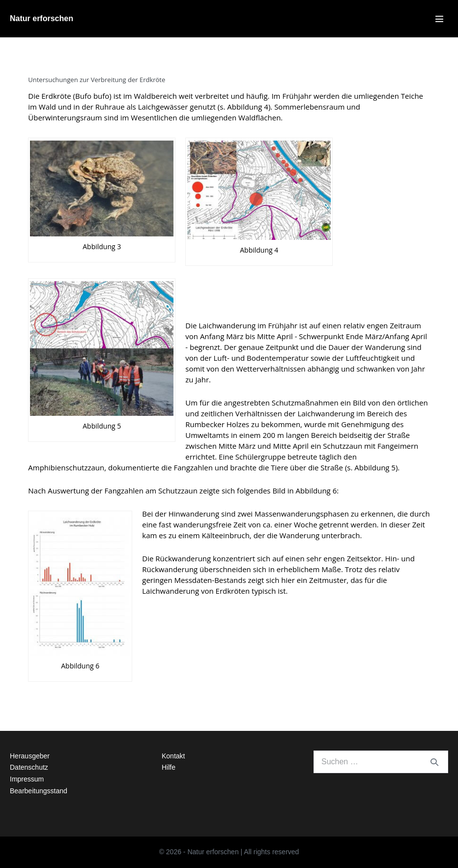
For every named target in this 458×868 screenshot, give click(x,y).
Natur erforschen (42, 18)
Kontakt (173, 756)
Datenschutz (29, 767)
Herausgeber (30, 756)
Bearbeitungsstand (39, 791)
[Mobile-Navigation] (439, 19)
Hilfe (169, 767)
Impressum (27, 779)
